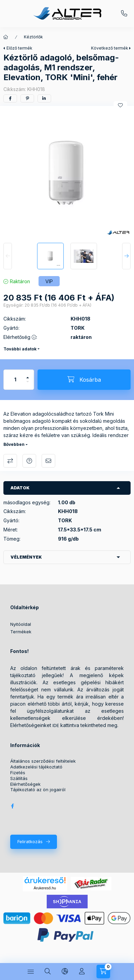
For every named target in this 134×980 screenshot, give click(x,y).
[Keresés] (48, 972)
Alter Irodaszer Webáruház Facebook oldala (12, 806)
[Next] (126, 256)
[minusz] (28, 385)
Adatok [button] (20, 488)
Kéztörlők (33, 37)
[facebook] (10, 98)
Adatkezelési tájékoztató (36, 767)
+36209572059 (124, 14)
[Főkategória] (6, 37)
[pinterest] (27, 98)
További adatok (20, 349)
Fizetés (18, 773)
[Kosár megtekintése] (103, 972)
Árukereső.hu (45, 888)
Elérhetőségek (25, 784)
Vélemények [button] (26, 557)
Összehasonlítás (10, 461)
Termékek (21, 632)
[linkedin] (44, 98)
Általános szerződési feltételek (43, 761)
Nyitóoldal (21, 624)
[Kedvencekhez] (120, 105)
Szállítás (19, 778)
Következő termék (110, 48)
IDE (56, 725)
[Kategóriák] (31, 972)
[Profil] (82, 972)
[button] (67, 173)
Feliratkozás (30, 841)
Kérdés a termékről (29, 461)
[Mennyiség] (15, 380)
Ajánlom (48, 461)
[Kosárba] (84, 380)
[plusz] (28, 375)
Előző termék (19, 48)
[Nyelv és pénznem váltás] (65, 972)
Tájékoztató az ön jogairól (38, 790)
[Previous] (8, 256)
